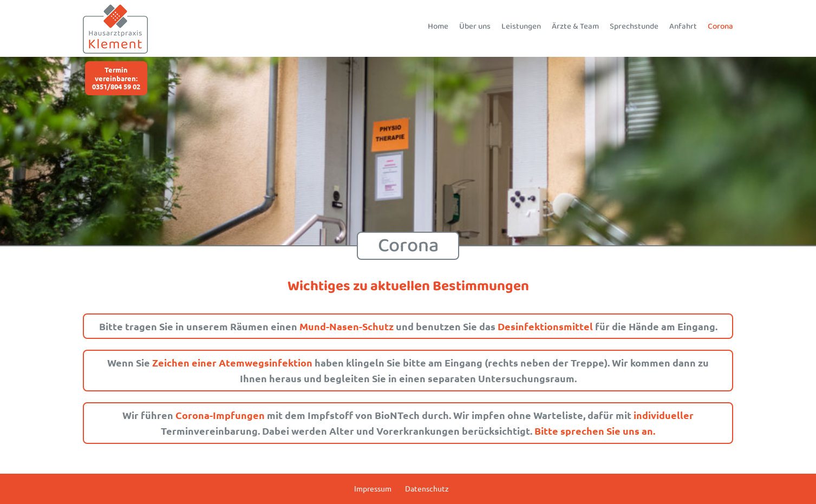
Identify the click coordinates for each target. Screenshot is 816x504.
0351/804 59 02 (116, 86)
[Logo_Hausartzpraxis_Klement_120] (115, 9)
